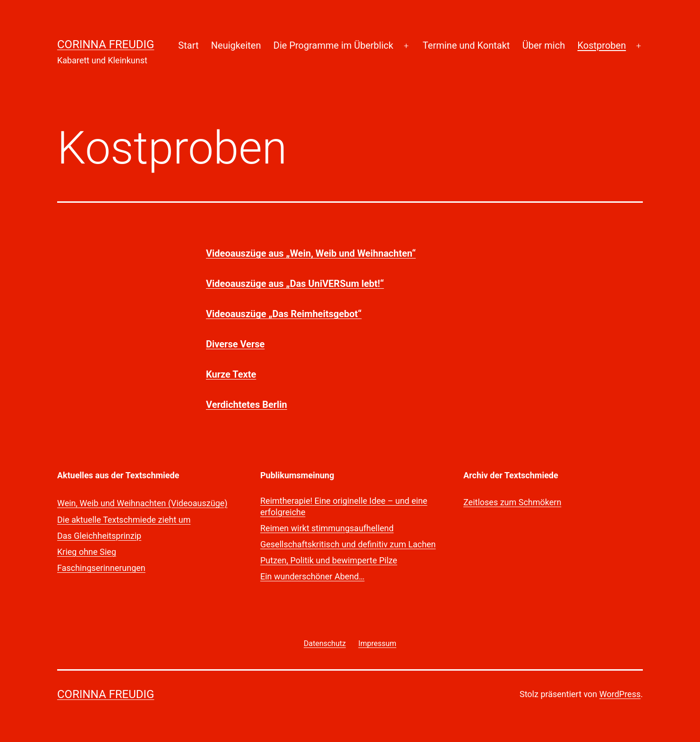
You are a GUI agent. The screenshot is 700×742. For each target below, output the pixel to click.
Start (188, 45)
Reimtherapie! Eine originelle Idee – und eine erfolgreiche (344, 506)
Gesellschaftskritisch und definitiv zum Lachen (348, 544)
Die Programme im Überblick (333, 45)
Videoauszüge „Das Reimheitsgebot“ (284, 314)
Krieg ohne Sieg (87, 552)
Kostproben (602, 45)
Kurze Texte (231, 374)
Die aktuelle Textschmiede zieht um (124, 520)
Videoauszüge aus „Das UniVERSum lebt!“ (295, 284)
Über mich (544, 45)
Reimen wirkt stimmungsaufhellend (327, 528)
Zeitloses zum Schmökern (512, 502)
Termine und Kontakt (466, 45)
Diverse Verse (235, 344)
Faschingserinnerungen (101, 568)
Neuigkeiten (236, 45)
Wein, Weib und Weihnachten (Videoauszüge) (142, 503)
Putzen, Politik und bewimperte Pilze (329, 560)
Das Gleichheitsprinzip (99, 536)
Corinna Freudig (106, 44)
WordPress (620, 694)
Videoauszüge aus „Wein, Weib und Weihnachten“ (311, 253)
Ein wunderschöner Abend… (312, 576)
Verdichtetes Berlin (247, 405)
